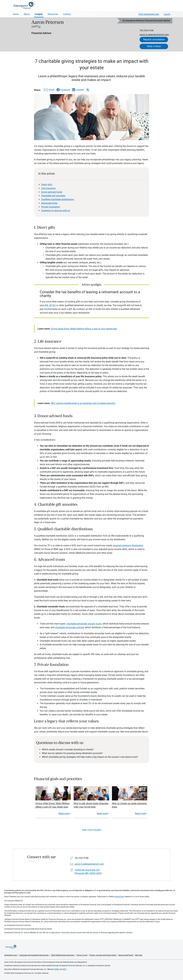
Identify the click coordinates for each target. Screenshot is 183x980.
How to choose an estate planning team (129, 805)
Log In (167, 14)
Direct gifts (47, 185)
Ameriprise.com (11, 955)
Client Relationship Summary (62, 955)
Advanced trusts (49, 203)
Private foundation (51, 207)
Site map (139, 955)
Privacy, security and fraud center (103, 955)
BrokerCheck (119, 897)
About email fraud (126, 955)
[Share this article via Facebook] (63, 90)
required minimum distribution (128, 545)
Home (16, 14)
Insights (39, 14)
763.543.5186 (147, 30)
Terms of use (82, 955)
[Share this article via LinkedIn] (78, 90)
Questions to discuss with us (56, 211)
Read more (64, 813)
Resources (53, 14)
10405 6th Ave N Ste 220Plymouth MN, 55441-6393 (88, 872)
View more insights (91, 830)
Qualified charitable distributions (58, 199)
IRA (46, 305)
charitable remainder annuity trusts (84, 624)
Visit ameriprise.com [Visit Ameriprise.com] (149, 14)
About (27, 14)
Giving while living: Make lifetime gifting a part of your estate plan (84, 329)
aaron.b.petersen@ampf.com (154, 35)
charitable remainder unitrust (69, 627)
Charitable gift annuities (53, 196)
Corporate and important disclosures (34, 955)
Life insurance (48, 188)
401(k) (52, 305)
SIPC (65, 969)
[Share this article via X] (88, 90)
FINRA (56, 969)
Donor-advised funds (52, 192)
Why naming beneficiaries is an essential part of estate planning (83, 403)
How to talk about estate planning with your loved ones (91, 805)
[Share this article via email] (49, 90)
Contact (67, 14)
